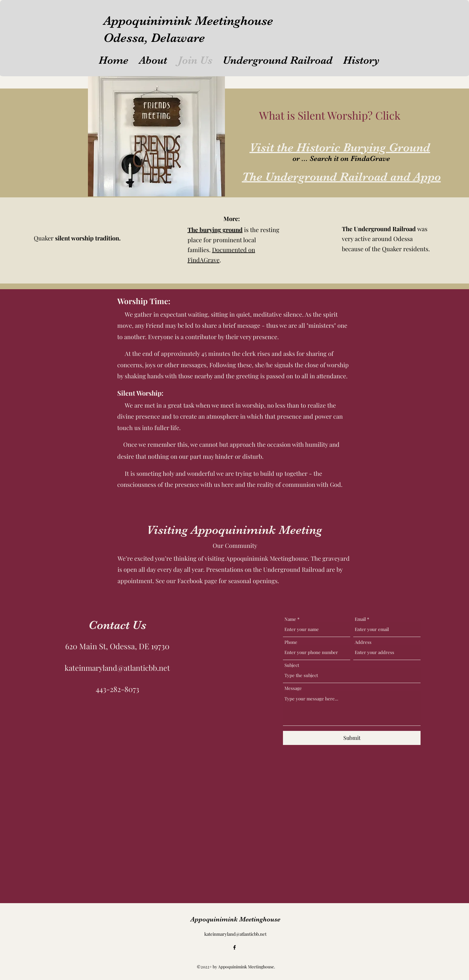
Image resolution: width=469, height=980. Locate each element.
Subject (292, 665)
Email (360, 619)
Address (363, 642)
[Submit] (352, 738)
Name (290, 619)
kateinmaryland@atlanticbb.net (117, 668)
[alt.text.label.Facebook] (234, 947)
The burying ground (215, 230)
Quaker (77, 238)
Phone (291, 642)
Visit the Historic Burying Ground (340, 147)
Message (293, 688)
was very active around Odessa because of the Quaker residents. (386, 239)
